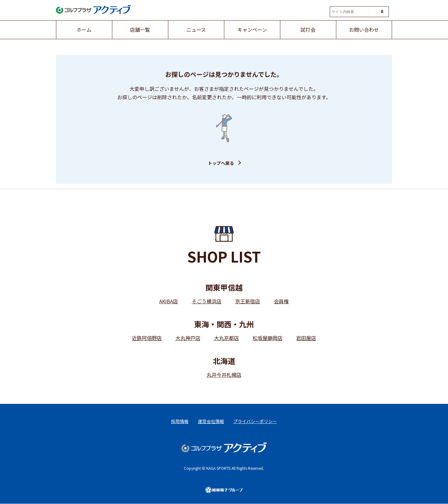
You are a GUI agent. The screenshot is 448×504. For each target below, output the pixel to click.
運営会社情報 (211, 421)
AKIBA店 (169, 301)
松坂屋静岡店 (268, 338)
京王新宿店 (248, 301)
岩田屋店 (306, 338)
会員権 (281, 301)
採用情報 (180, 421)
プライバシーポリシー (255, 421)
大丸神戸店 (188, 338)
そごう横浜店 (207, 301)
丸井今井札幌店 (224, 375)
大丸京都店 (226, 338)
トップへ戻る (221, 163)
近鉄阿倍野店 (147, 338)
